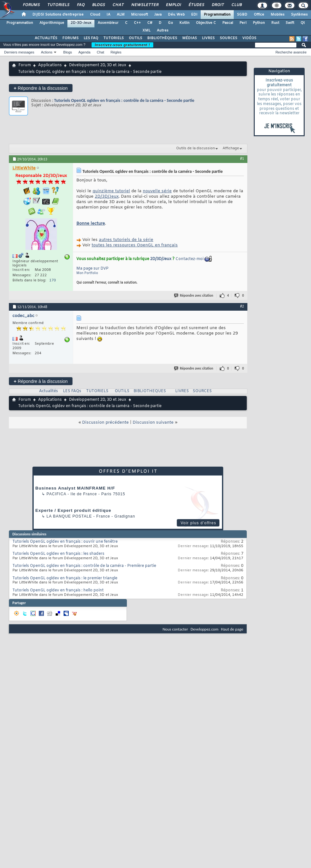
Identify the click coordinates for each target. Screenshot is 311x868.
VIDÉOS (249, 38)
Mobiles (278, 15)
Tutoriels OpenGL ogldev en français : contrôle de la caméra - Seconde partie (124, 100)
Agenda (84, 52)
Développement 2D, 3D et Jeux (98, 65)
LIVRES (208, 38)
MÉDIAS (190, 38)
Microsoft (139, 15)
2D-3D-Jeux (81, 23)
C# (150, 23)
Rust (275, 23)
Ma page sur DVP (92, 269)
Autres (163, 31)
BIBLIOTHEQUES (150, 391)
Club (236, 5)
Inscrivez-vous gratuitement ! (122, 45)
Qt (303, 23)
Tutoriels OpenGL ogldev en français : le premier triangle (65, 578)
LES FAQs (72, 391)
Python (259, 23)
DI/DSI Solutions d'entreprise (58, 15)
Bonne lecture (91, 224)
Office (259, 15)
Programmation (217, 15)
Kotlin (184, 23)
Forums (31, 5)
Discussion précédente (105, 423)
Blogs (98, 5)
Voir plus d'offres (198, 523)
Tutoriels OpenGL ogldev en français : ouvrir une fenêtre (65, 542)
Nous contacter (175, 629)
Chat (118, 5)
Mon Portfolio (87, 273)
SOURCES (228, 38)
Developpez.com (204, 629)
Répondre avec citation (194, 296)
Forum (25, 65)
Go (170, 23)
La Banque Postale (69, 516)
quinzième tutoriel (111, 191)
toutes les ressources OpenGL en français (135, 245)
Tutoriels (58, 5)
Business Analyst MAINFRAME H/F (75, 488)
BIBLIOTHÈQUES (162, 38)
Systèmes (299, 15)
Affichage (231, 148)
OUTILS (135, 38)
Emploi (173, 5)
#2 (242, 306)
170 (53, 280)
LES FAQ (91, 38)
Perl (243, 23)
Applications (50, 65)
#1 (242, 159)
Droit (218, 5)
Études (196, 5)
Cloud (95, 15)
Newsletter (145, 5)
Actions (47, 52)
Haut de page (232, 629)
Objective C (206, 23)
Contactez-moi (190, 259)
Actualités (48, 391)
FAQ (80, 5)
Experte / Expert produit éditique (73, 510)
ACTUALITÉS (46, 38)
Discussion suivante (153, 423)
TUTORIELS (114, 38)
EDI (194, 15)
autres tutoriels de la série (126, 240)
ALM (121, 15)
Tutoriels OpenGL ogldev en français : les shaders (58, 554)
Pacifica (56, 494)
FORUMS (70, 38)
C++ (137, 23)
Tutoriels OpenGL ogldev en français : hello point (58, 590)
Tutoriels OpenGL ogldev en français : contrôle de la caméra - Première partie (84, 566)
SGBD (242, 15)
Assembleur (108, 23)
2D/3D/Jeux (107, 197)
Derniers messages (19, 52)
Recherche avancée (291, 52)
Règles (116, 52)
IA (108, 15)
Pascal (228, 23)
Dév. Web (176, 15)
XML (146, 31)
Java (158, 15)
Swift (290, 23)
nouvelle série (157, 191)
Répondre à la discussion (41, 88)
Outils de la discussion (196, 148)
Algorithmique (52, 23)
